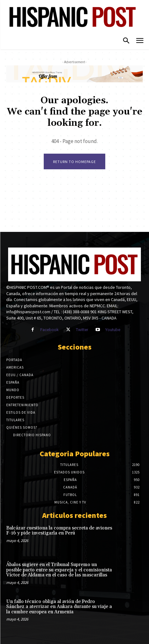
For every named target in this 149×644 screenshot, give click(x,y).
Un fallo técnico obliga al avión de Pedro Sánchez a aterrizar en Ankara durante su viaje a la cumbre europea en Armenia (59, 607)
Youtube (113, 330)
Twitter (82, 330)
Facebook (50, 330)
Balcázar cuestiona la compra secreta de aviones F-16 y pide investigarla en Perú (59, 531)
